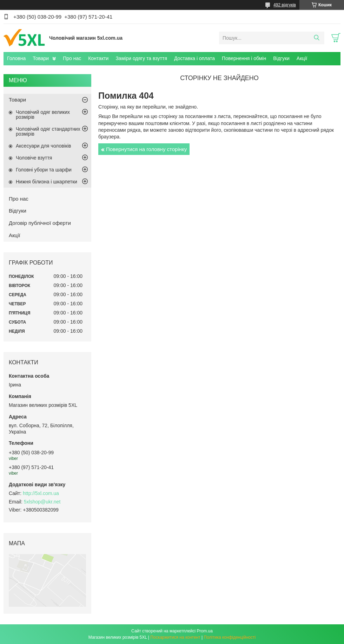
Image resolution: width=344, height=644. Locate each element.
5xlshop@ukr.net (42, 502)
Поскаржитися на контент (175, 637)
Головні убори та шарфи (44, 170)
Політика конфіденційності (230, 637)
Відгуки (281, 58)
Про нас (72, 58)
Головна (16, 58)
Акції (302, 58)
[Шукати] (316, 38)
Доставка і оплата (194, 58)
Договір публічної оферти (40, 223)
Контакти (98, 58)
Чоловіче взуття (34, 158)
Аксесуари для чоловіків (43, 146)
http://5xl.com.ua (41, 493)
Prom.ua (205, 631)
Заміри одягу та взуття (141, 58)
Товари (41, 58)
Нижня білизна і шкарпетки (47, 182)
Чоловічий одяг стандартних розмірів (48, 131)
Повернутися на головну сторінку (146, 149)
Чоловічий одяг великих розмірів (43, 115)
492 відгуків (285, 5)
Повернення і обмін (244, 58)
